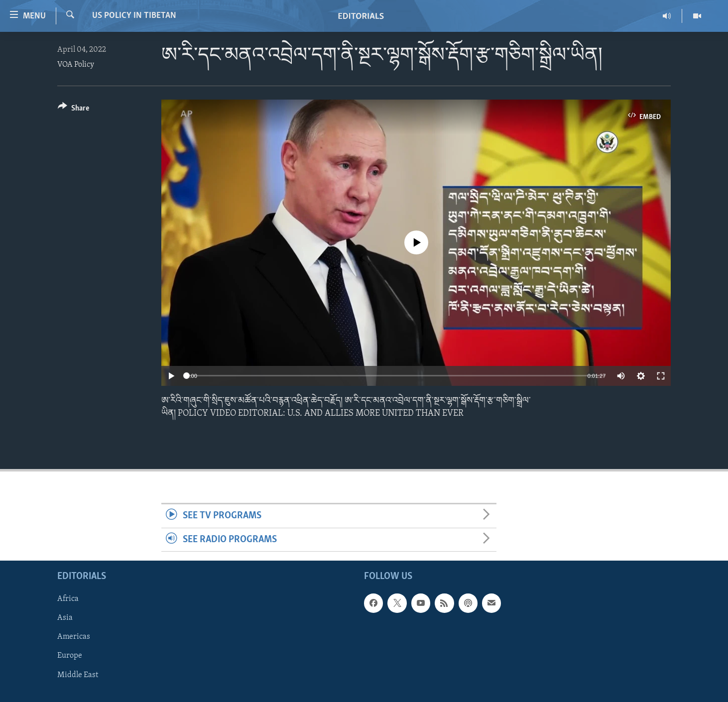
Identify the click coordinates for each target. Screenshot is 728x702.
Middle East (78, 675)
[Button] (73, 110)
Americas (74, 637)
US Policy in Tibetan (134, 16)
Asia (65, 618)
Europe (70, 656)
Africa (68, 599)
